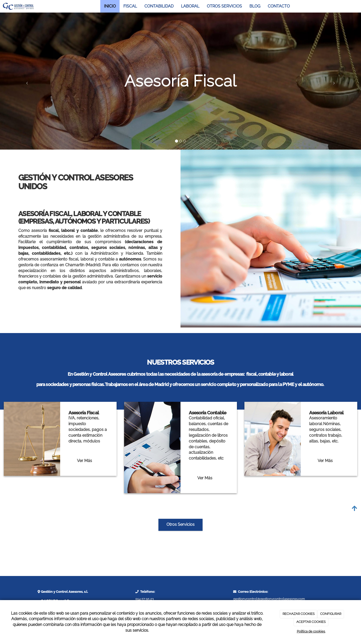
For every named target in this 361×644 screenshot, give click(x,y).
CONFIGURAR (331, 614)
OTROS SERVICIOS (224, 6)
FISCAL (130, 6)
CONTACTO (279, 6)
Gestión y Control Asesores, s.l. (64, 592)
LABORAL (190, 6)
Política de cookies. (311, 631)
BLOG (255, 6)
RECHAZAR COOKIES (299, 614)
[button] (27, 81)
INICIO (110, 6)
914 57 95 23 (145, 599)
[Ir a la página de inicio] (18, 6)
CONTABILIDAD (159, 6)
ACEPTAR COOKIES (311, 622)
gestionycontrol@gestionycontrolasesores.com (269, 599)
